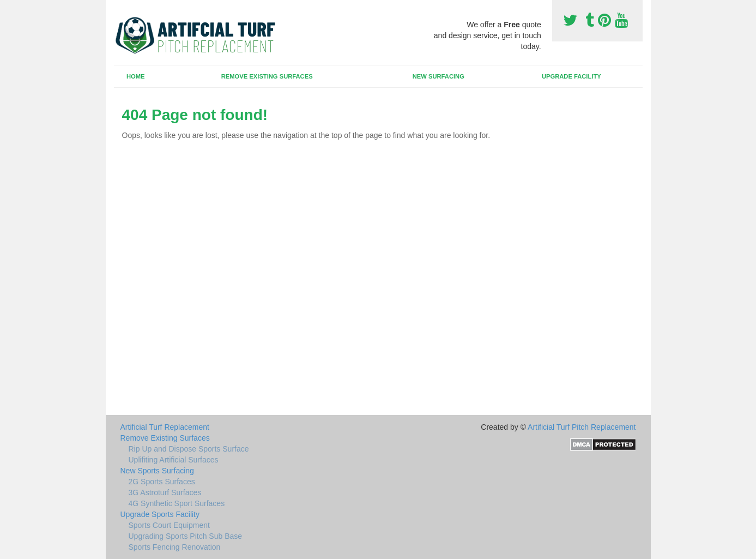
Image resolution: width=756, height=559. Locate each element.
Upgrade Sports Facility (160, 514)
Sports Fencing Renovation (175, 547)
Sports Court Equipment (169, 525)
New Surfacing (439, 76)
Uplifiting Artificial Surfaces (174, 460)
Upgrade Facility (571, 76)
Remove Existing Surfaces (267, 76)
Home (136, 76)
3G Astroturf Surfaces (165, 492)
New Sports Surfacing (157, 471)
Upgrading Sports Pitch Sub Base (186, 536)
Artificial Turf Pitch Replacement (582, 427)
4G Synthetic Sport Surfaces (177, 503)
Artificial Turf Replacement (165, 427)
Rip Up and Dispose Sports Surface (189, 449)
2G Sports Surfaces (162, 482)
